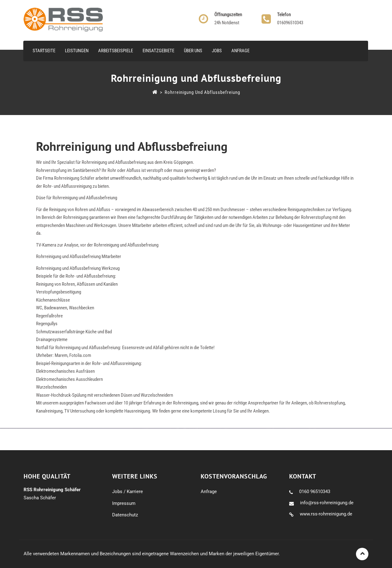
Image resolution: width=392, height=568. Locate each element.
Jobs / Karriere (128, 492)
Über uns (193, 51)
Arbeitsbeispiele (116, 51)
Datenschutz (125, 515)
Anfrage (240, 51)
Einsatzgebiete (158, 51)
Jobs (217, 51)
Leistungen (77, 51)
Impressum (124, 503)
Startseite (44, 51)
